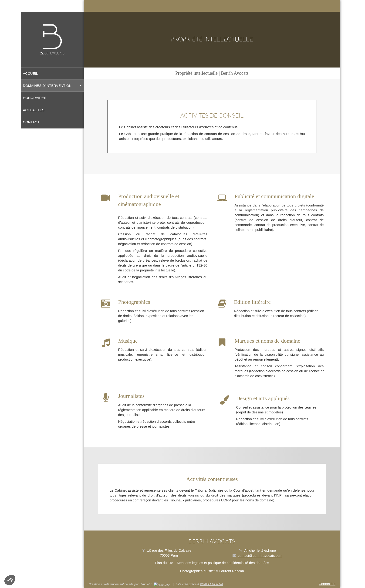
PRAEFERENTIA (212, 584)
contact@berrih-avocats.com (260, 556)
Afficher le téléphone (260, 550)
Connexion (327, 584)
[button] (10, 580)
